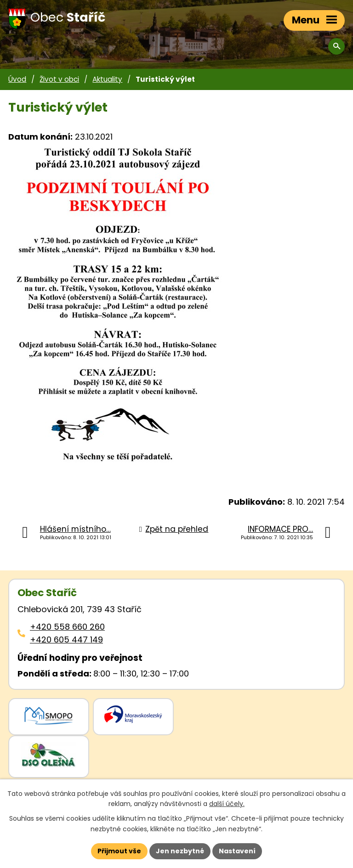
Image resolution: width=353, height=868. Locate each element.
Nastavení (237, 851)
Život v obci (59, 79)
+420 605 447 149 (66, 640)
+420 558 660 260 (67, 627)
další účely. (227, 804)
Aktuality (107, 79)
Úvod (17, 79)
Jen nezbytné (180, 851)
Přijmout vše (119, 851)
